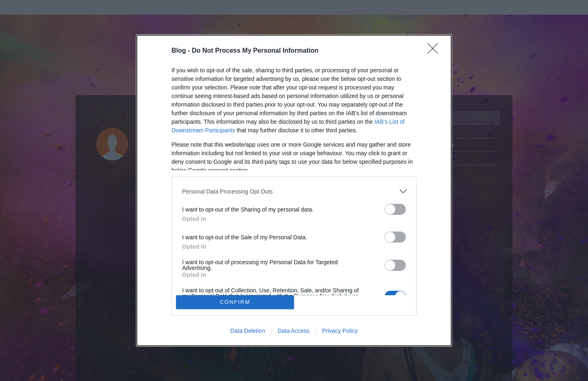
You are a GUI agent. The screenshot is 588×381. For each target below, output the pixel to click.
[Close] (435, 51)
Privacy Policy (340, 331)
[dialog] (294, 190)
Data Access (294, 331)
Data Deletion (248, 331)
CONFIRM (235, 302)
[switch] (395, 209)
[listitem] (294, 191)
